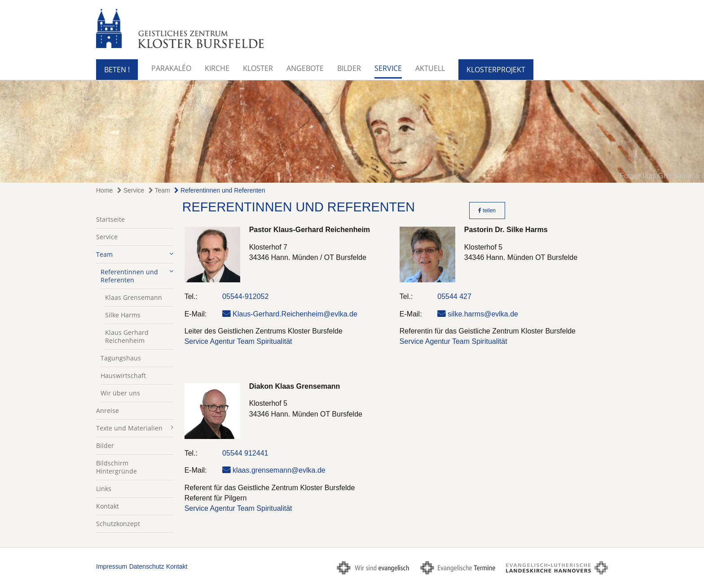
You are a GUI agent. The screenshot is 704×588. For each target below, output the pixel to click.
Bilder (349, 68)
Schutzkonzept (118, 524)
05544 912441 (245, 453)
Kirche (217, 68)
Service (388, 68)
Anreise (108, 410)
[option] (352, 132)
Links (104, 489)
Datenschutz (147, 566)
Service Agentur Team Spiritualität (238, 341)
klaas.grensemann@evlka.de (279, 470)
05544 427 (454, 296)
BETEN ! (117, 70)
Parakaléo (171, 68)
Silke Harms (123, 315)
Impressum (112, 566)
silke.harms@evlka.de (483, 314)
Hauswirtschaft (123, 375)
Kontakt (108, 506)
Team (159, 190)
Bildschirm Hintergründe (117, 467)
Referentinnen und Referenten (220, 190)
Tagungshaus (121, 358)
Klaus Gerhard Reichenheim (127, 336)
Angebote (305, 68)
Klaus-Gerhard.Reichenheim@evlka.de (295, 314)
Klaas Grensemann (134, 297)
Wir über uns (120, 393)
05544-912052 (245, 296)
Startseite (110, 219)
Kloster (258, 68)
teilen (487, 211)
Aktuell (430, 68)
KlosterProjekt (496, 70)
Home (104, 190)
